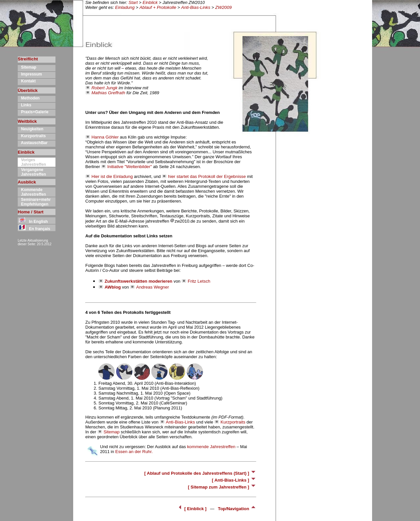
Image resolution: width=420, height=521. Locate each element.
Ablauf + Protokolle (158, 7)
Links (24, 105)
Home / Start (31, 212)
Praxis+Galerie (33, 112)
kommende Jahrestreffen (211, 447)
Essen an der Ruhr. (134, 452)
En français (34, 229)
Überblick (28, 90)
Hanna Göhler (105, 137)
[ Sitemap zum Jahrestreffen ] (222, 487)
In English (33, 222)
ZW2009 (223, 7)
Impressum (30, 74)
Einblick (150, 2)
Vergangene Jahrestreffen (32, 172)
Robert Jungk (105, 88)
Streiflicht (28, 59)
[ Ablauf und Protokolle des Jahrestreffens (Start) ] (200, 473)
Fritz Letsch (199, 281)
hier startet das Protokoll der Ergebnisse (207, 176)
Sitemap (27, 67)
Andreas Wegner (153, 287)
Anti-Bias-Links (196, 7)
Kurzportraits (32, 136)
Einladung (125, 7)
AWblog (113, 287)
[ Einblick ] (192, 509)
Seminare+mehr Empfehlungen (34, 202)
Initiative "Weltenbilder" (130, 167)
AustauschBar (33, 143)
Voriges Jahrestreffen (32, 162)
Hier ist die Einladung (112, 176)
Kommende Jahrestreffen (32, 192)
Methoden (29, 98)
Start (133, 2)
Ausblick (27, 182)
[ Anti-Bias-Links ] (234, 480)
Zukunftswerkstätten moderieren (139, 281)
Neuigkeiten (31, 129)
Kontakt (27, 81)
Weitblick (27, 121)
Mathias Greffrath (108, 93)
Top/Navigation (237, 509)
